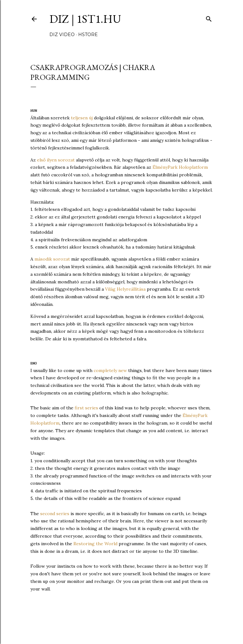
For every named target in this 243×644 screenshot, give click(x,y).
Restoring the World (95, 544)
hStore (88, 35)
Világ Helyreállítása (125, 289)
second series (55, 514)
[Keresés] (209, 18)
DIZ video (62, 35)
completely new (110, 370)
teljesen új (82, 118)
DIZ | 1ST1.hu (85, 19)
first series (86, 408)
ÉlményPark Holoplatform (180, 167)
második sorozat (52, 259)
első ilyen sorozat (56, 160)
